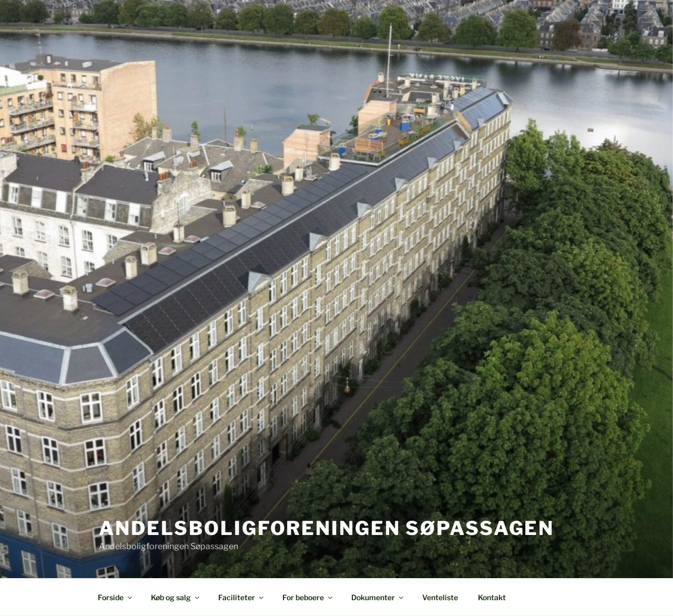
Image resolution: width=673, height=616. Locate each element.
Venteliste (440, 597)
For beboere (308, 597)
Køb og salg (176, 597)
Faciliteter (242, 597)
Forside (116, 597)
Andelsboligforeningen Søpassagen (327, 528)
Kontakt (492, 597)
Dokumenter (378, 597)
